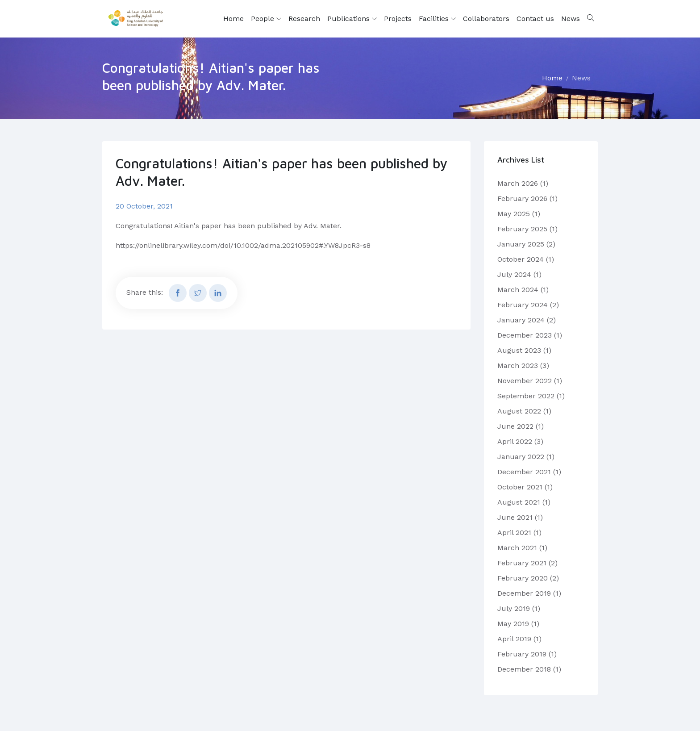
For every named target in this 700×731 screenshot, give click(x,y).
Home (233, 19)
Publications (352, 19)
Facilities (437, 19)
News (571, 19)
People (266, 19)
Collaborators (486, 19)
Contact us (535, 19)
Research (304, 19)
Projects (398, 19)
